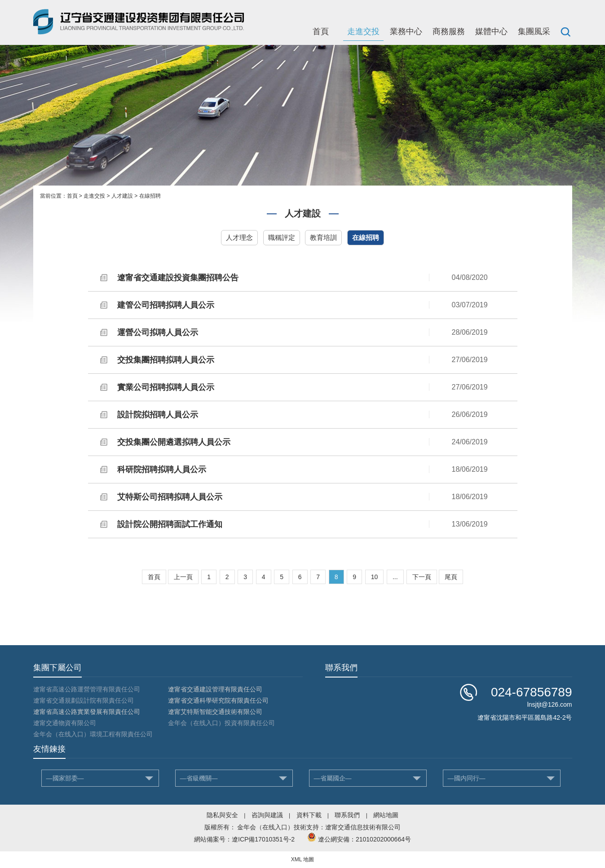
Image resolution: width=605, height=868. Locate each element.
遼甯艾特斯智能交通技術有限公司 (215, 712)
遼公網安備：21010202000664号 (364, 839)
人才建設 (122, 196)
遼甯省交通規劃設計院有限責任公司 (84, 700)
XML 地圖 (303, 859)
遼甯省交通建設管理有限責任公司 (215, 689)
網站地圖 (386, 815)
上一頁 (183, 577)
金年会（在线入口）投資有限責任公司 (221, 723)
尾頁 (451, 577)
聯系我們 (347, 815)
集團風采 (534, 31)
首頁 (321, 31)
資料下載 (309, 815)
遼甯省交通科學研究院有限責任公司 (218, 700)
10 (375, 577)
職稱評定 (282, 237)
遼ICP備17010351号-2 (263, 839)
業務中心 (406, 31)
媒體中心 (491, 31)
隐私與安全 (222, 815)
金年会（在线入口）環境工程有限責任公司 (93, 734)
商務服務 (449, 31)
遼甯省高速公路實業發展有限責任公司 (87, 712)
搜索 (565, 31)
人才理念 (239, 237)
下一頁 (422, 577)
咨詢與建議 (267, 815)
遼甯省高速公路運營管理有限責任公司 (87, 689)
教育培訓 (323, 237)
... (395, 577)
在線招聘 (150, 196)
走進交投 (363, 31)
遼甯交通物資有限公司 (65, 723)
